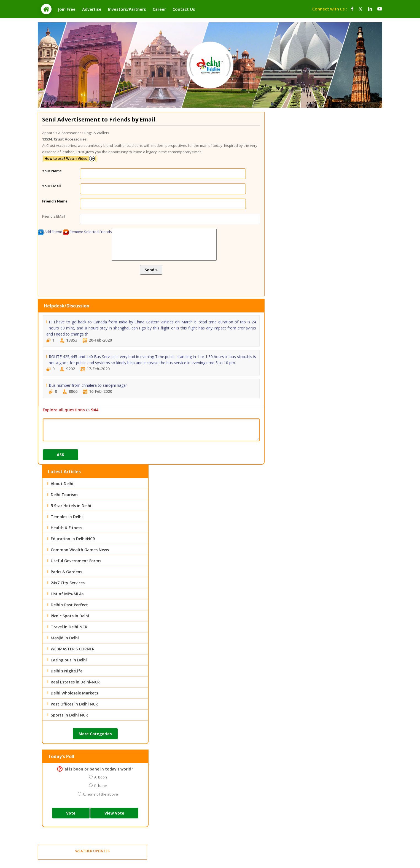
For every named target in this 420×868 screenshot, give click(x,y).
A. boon (100, 777)
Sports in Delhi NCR (69, 715)
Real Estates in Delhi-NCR (75, 682)
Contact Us (184, 9)
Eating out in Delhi (69, 660)
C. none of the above (100, 794)
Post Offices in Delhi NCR (74, 704)
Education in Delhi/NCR (73, 539)
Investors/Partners (127, 9)
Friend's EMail (54, 216)
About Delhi (62, 484)
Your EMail (52, 186)
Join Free (67, 9)
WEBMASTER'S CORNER (73, 649)
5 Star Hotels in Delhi (71, 506)
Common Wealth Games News (80, 550)
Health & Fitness (66, 528)
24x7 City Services (68, 583)
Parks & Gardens (66, 572)
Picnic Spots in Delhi (70, 616)
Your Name (52, 171)
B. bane (100, 786)
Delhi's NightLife (67, 671)
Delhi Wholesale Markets (74, 693)
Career (159, 9)
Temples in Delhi (67, 517)
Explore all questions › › (71, 410)
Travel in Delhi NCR (69, 627)
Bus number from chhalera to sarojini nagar (88, 385)
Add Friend (50, 232)
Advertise (92, 9)
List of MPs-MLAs (67, 594)
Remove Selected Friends (87, 232)
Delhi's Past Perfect (69, 605)
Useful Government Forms (76, 561)
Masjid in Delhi (65, 638)
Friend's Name (55, 201)
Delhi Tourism (64, 495)
